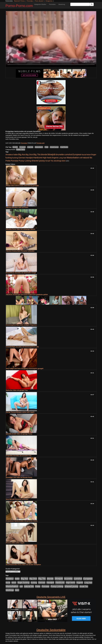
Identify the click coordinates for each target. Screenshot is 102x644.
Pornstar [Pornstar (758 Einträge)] (14, 161)
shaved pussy (54, 147)
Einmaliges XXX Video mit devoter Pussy (19, 477)
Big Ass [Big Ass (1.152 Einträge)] (22, 154)
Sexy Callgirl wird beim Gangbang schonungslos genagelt (25, 369)
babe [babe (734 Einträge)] (16, 155)
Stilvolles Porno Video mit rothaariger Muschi (21, 229)
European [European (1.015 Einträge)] (77, 155)
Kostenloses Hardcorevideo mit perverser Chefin (22, 521)
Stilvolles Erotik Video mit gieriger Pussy (19, 434)
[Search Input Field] (80, 4)
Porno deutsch (39, 1)
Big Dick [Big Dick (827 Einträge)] (29, 154)
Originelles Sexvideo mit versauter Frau (19, 456)
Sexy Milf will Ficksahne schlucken (17, 499)
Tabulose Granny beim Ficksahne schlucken (20, 251)
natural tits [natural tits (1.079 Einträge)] (87, 158)
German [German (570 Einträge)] (22, 158)
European (23, 147)
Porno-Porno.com (19, 6)
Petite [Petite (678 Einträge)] (8, 161)
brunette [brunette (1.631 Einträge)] (60, 154)
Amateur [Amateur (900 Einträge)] (9, 154)
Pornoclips (30, 1)
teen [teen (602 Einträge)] (64, 161)
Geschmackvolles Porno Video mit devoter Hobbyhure (23, 565)
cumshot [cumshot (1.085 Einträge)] (68, 154)
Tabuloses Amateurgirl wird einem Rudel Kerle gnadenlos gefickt (27, 295)
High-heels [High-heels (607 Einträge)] (47, 158)
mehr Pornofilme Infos (12, 139)
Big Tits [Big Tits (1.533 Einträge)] (37, 154)
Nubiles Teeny (21, 150)
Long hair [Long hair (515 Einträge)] (62, 158)
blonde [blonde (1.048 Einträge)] (44, 155)
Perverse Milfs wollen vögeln (15, 543)
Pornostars (52, 4)
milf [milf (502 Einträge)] (81, 158)
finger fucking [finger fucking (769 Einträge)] (23, 583)
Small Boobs (64, 147)
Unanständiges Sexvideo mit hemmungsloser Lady (22, 347)
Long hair (30, 147)
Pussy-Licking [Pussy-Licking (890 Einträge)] (25, 161)
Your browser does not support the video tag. (51, 39)
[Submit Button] (92, 4)
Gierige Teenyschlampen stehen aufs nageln (20, 412)
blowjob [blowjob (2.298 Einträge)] (51, 154)
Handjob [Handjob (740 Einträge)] (29, 158)
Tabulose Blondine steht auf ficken (17, 207)
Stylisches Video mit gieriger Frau (17, 390)
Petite (46, 147)
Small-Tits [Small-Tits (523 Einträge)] (49, 161)
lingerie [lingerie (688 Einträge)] (55, 158)
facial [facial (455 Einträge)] (84, 155)
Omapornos (49, 1)
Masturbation (39, 147)
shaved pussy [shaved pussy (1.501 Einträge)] (38, 161)
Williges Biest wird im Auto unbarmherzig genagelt (22, 186)
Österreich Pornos (19, 1)
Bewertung (62, 4)
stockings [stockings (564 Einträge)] (58, 161)
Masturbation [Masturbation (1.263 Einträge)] (73, 158)
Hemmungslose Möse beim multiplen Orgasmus (21, 325)
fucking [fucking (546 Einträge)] (15, 158)
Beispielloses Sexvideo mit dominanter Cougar (21, 273)
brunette (15, 147)
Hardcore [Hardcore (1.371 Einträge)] (38, 158)
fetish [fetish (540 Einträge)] (89, 155)
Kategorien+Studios (40, 4)
